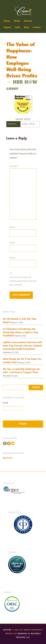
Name (13, 227)
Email (12, 243)
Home (7, 21)
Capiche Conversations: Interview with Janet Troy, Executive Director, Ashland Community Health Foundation (22, 346)
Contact (37, 28)
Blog (26, 28)
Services (28, 21)
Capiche (7, 630)
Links (17, 28)
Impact (7, 28)
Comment (14, 166)
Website (13, 258)
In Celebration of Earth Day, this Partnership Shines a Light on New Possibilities (21, 333)
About (17, 21)
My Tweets (8, 458)
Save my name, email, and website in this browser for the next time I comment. (23, 281)
